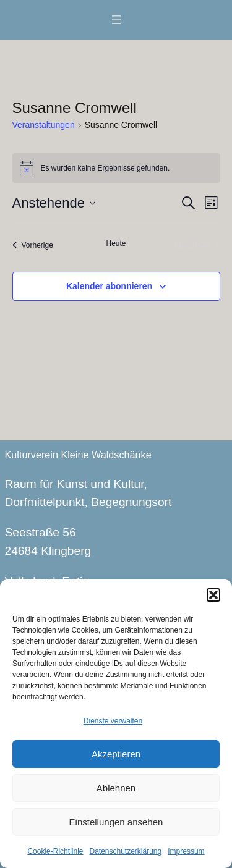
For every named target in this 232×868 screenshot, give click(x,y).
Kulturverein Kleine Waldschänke (78, 455)
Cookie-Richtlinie (55, 851)
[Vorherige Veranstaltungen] (33, 245)
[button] (213, 595)
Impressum (186, 851)
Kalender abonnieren (109, 286)
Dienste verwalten (113, 721)
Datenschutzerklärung (125, 851)
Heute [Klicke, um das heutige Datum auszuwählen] (116, 243)
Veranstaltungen (44, 125)
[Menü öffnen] (116, 20)
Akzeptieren (116, 754)
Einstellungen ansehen (116, 822)
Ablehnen (116, 788)
